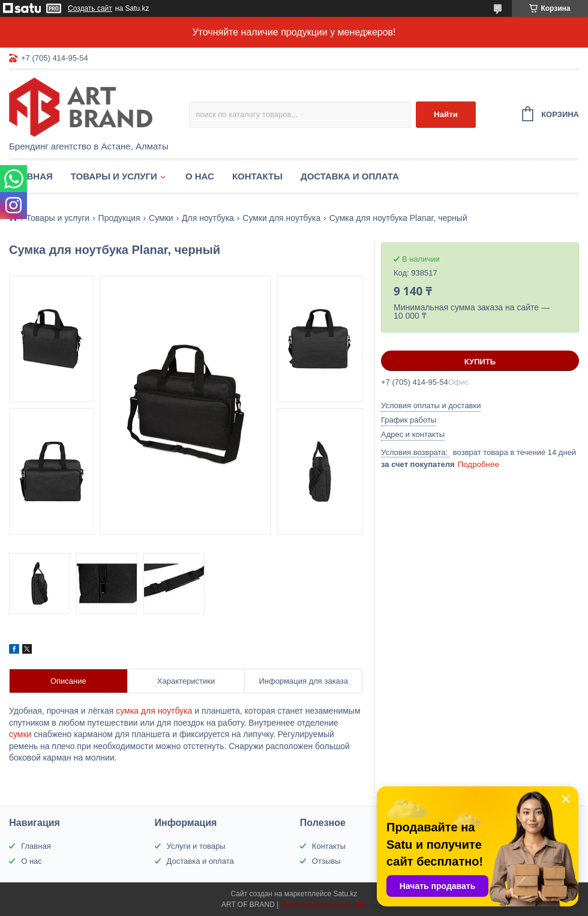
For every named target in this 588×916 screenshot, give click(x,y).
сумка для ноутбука (154, 711)
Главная (31, 176)
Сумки (161, 218)
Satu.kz (345, 894)
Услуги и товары (196, 846)
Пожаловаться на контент (324, 905)
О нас (200, 176)
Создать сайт (90, 8)
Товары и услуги (114, 176)
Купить (480, 362)
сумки (20, 734)
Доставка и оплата (350, 176)
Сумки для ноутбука (281, 218)
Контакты (257, 176)
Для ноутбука (208, 218)
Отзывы (326, 861)
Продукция (119, 218)
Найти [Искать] (446, 114)
